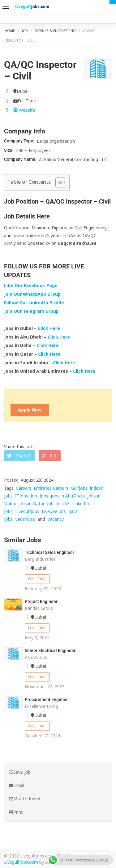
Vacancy (56, 519)
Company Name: (21, 159)
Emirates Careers (51, 488)
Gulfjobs (79, 488)
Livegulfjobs (27, 511)
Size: (9, 150)
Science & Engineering (55, 31)
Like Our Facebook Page (31, 285)
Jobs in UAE (58, 504)
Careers (24, 488)
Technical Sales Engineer (49, 552)
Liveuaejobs (54, 511)
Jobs (44, 496)
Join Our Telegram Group (31, 311)
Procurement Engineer (47, 699)
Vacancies (25, 519)
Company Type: (20, 141)
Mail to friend (25, 799)
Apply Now (30, 410)
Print (16, 812)
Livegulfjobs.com (21, 862)
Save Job (20, 772)
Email (17, 785)
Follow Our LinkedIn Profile (34, 302)
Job (25, 31)
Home (10, 31)
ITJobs (22, 496)
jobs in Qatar (31, 504)
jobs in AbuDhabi (68, 496)
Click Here (49, 328)
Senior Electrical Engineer (50, 650)
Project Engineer (41, 601)
